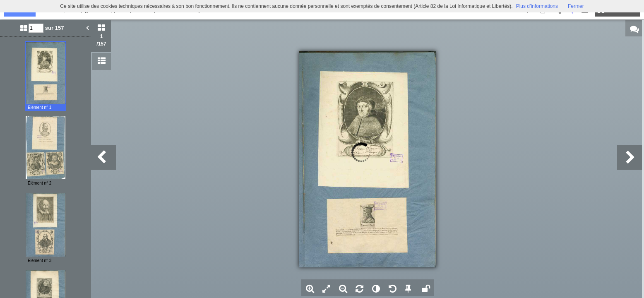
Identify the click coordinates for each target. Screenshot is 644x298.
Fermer (576, 6)
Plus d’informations (537, 6)
